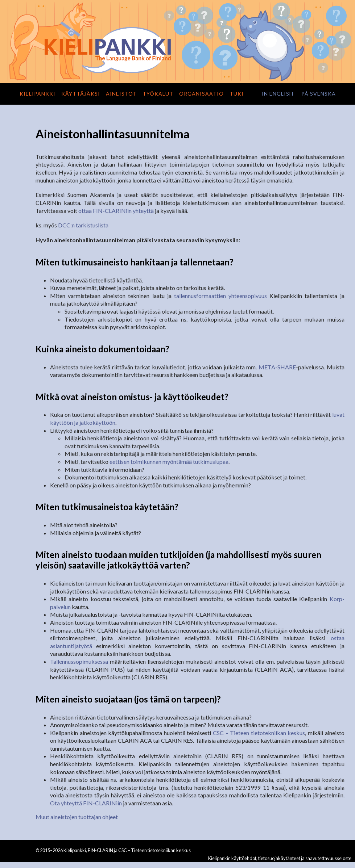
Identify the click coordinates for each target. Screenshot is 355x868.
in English (278, 94)
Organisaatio (201, 94)
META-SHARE (277, 367)
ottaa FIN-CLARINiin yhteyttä (116, 211)
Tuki (237, 94)
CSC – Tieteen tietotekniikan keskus (259, 733)
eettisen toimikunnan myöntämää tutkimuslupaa (169, 462)
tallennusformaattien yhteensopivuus (220, 296)
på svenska (319, 94)
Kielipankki (38, 94)
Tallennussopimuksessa (79, 661)
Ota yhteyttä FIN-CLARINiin (86, 803)
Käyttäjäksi (81, 94)
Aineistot (121, 94)
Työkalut (158, 94)
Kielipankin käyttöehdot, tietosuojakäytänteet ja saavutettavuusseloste (280, 858)
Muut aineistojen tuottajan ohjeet (77, 817)
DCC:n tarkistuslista (83, 225)
